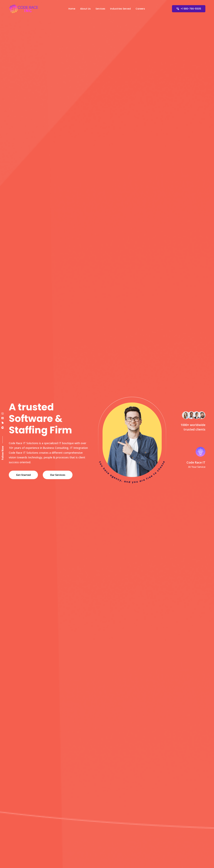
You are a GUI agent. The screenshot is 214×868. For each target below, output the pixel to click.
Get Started (23, 475)
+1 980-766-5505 (189, 9)
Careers (140, 9)
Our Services (58, 475)
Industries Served (120, 9)
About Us (85, 9)
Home (72, 9)
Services (100, 9)
